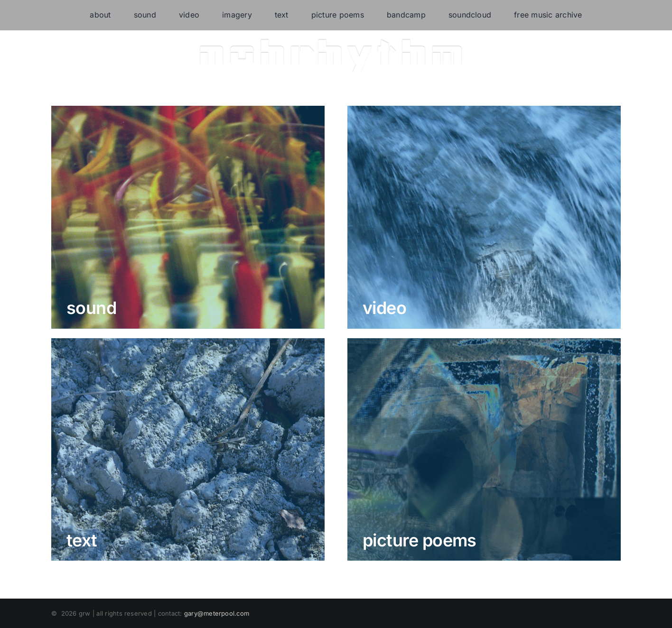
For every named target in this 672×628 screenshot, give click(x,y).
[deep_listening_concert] (188, 217)
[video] (484, 217)
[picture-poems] (484, 450)
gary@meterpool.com (217, 613)
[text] (188, 450)
